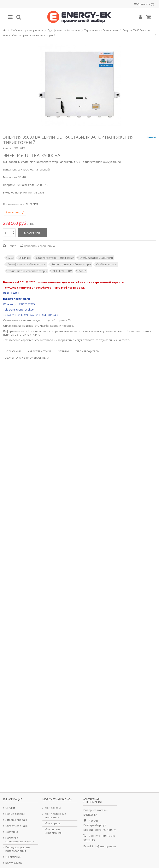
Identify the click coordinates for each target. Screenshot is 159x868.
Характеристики (39, 351)
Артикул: (8, 148)
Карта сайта (14, 863)
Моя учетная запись (57, 799)
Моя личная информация (53, 831)
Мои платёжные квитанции (55, 816)
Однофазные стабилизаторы (27, 264)
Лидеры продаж (16, 820)
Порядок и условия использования (18, 849)
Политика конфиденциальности (20, 840)
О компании (13, 857)
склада (36, 320)
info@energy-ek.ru (104, 846)
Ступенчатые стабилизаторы (27, 271)
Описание (14, 351)
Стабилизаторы (107, 264)
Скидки (10, 808)
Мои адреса (53, 823)
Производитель (87, 351)
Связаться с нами (17, 826)
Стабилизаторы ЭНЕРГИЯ (96, 258)
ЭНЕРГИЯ (25, 258)
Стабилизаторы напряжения (55, 258)
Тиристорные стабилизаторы (71, 264)
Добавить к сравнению (39, 246)
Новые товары (15, 814)
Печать (12, 246)
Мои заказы (53, 808)
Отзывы (63, 351)
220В (11, 258)
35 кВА (82, 271)
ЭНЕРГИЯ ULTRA (62, 271)
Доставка (12, 832)
